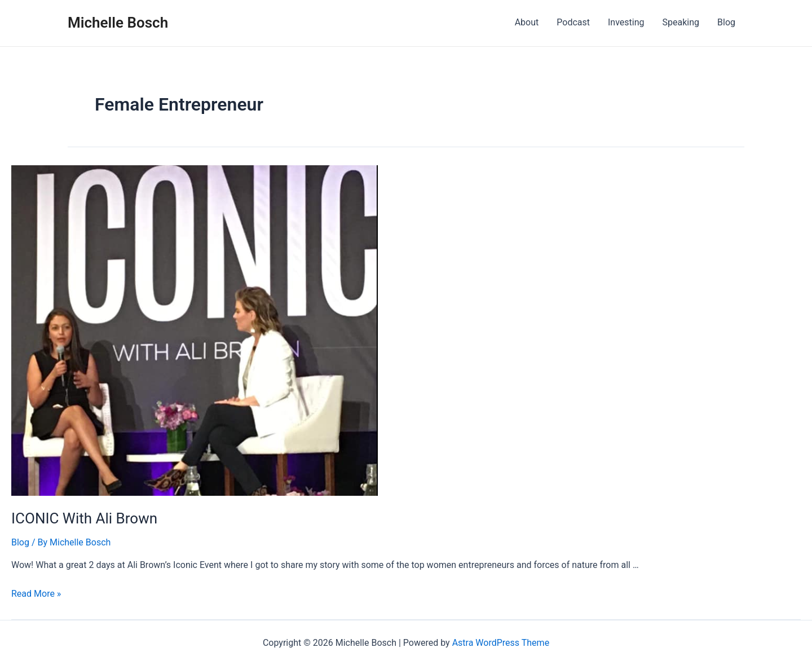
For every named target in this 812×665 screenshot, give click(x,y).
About (527, 22)
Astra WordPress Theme (501, 643)
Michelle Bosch (118, 23)
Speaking (681, 22)
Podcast (573, 22)
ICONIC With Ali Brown (84, 518)
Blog (726, 22)
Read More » (36, 594)
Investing (626, 22)
